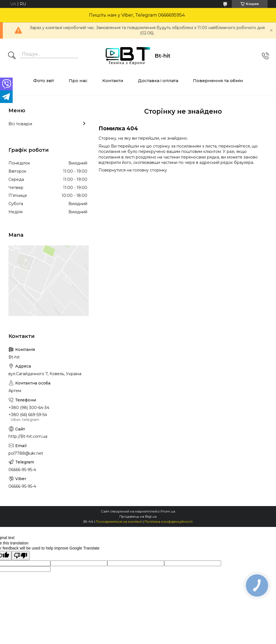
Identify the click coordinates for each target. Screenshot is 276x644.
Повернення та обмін (218, 81)
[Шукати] (12, 56)
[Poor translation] (21, 556)
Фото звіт (44, 81)
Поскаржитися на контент (119, 521)
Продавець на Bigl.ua (138, 516)
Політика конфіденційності (169, 521)
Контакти (113, 81)
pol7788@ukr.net (26, 453)
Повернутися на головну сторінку (133, 170)
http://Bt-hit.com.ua (28, 436)
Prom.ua (168, 511)
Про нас (78, 81)
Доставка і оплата (158, 81)
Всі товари (20, 124)
